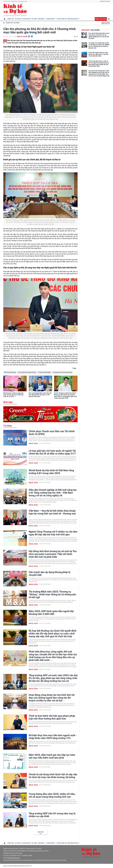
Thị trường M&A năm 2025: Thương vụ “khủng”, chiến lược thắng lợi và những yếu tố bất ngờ (52, 594)
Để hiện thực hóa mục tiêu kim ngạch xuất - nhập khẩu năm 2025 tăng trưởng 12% (53, 737)
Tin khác (8, 426)
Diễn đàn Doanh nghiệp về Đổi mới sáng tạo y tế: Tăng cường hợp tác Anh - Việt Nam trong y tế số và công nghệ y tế (53, 493)
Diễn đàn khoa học (73, 19)
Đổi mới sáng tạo (62, 19)
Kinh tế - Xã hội (22, 36)
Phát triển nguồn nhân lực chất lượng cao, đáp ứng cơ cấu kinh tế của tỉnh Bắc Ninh (98, 54)
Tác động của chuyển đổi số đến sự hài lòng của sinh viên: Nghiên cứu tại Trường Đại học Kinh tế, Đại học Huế (99, 45)
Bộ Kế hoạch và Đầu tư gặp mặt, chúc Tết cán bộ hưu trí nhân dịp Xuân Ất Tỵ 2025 (13, 395)
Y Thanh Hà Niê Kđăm (44, 372)
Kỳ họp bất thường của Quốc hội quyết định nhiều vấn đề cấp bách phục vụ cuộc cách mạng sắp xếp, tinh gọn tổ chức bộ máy (53, 634)
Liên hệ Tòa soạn (23, 1)
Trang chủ (9, 23)
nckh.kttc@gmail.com (13, 858)
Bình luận (8, 402)
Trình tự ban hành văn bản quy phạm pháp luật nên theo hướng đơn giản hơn (52, 717)
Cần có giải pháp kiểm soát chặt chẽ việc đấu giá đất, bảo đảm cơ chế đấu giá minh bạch (40, 395)
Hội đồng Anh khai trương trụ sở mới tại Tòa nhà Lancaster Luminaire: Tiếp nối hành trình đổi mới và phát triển (53, 554)
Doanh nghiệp (50, 19)
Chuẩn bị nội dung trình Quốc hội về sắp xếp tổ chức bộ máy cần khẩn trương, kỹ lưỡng (53, 776)
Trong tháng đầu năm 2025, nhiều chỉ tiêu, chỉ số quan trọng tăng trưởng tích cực (52, 795)
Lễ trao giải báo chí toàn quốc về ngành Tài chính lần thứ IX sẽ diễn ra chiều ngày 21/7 (52, 452)
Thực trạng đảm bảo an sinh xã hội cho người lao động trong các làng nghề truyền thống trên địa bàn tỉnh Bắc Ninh (99, 64)
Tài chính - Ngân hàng (38, 19)
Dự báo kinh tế (26, 19)
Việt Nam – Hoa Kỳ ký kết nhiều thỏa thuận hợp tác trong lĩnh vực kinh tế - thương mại (52, 513)
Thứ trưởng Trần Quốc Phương (27, 372)
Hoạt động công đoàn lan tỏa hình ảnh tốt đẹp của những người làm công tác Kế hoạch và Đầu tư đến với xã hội (52, 698)
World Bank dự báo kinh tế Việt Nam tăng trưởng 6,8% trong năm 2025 (51, 472)
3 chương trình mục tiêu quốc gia (62, 372)
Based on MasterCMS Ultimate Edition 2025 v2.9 (17, 866)
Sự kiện (16, 23)
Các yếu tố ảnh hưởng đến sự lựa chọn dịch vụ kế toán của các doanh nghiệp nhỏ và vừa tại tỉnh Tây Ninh (99, 36)
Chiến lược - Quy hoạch (14, 19)
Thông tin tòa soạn (101, 19)
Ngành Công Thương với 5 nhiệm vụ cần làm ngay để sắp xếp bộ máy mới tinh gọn (53, 533)
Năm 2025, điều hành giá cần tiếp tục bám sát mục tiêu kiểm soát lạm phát (52, 756)
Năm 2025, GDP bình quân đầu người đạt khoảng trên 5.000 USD (51, 613)
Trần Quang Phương (10, 372)
